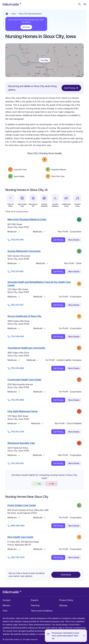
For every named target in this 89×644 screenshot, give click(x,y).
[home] (12, 4)
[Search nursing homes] (80, 4)
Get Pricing (71, 88)
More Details (74, 240)
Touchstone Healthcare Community (26, 348)
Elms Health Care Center (20, 537)
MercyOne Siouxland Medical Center (27, 219)
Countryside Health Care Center (24, 380)
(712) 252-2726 (16, 432)
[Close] (84, 636)
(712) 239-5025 (16, 337)
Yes (38, 484)
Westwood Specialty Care (21, 443)
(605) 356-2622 (16, 526)
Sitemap (63, 605)
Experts (35, 600)
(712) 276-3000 (16, 400)
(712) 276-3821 (15, 272)
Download (26, 27)
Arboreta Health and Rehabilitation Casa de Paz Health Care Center (39, 284)
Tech (5, 611)
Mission (6, 605)
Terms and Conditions (42, 611)
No (51, 484)
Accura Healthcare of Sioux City (24, 316)
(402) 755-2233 (16, 558)
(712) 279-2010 (15, 240)
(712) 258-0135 (16, 463)
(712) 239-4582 (16, 368)
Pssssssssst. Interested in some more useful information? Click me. (65, 636)
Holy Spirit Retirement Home (22, 411)
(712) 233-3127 (15, 305)
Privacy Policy (66, 600)
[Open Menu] (85, 4)
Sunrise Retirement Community (24, 251)
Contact (6, 600)
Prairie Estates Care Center (22, 505)
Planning (35, 605)
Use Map (44, 60)
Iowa (14, 14)
